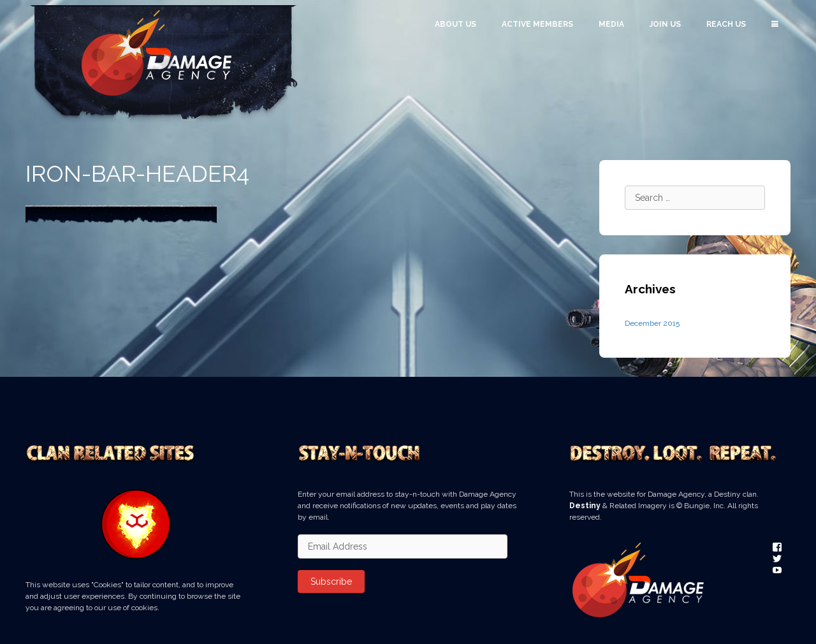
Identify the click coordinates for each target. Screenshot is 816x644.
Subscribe (331, 582)
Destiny (585, 506)
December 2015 (652, 323)
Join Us (665, 24)
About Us (455, 24)
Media (611, 24)
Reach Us (726, 24)
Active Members (537, 24)
